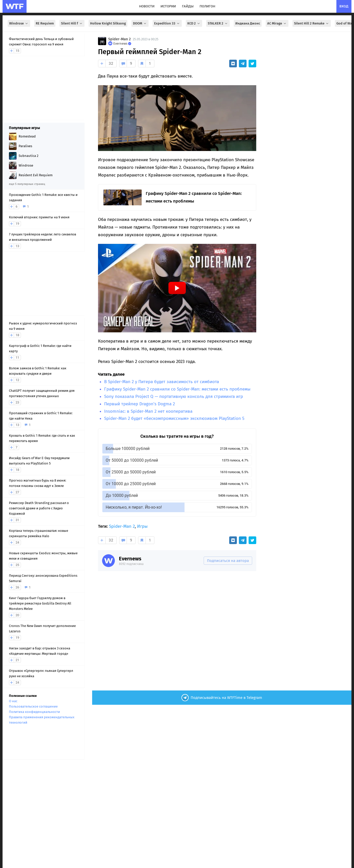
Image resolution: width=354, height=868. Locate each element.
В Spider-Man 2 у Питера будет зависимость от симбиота (162, 382)
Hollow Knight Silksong (108, 23)
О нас (13, 701)
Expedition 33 (167, 23)
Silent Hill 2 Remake (312, 23)
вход (344, 6)
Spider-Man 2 (119, 39)
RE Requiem (45, 23)
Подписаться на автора (228, 561)
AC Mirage (277, 23)
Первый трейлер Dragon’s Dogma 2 (139, 404)
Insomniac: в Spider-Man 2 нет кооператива (148, 411)
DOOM (140, 23)
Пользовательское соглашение (33, 706)
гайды (188, 6)
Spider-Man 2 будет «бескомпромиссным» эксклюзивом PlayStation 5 (174, 418)
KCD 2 (194, 23)
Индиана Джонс (248, 23)
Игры (142, 526)
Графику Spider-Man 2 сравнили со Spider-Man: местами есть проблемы (177, 389)
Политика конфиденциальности (34, 712)
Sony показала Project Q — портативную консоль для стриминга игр (174, 397)
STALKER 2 (218, 23)
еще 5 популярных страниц (27, 184)
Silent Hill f (72, 23)
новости (147, 6)
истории (168, 6)
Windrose (19, 23)
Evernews (130, 559)
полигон (207, 6)
